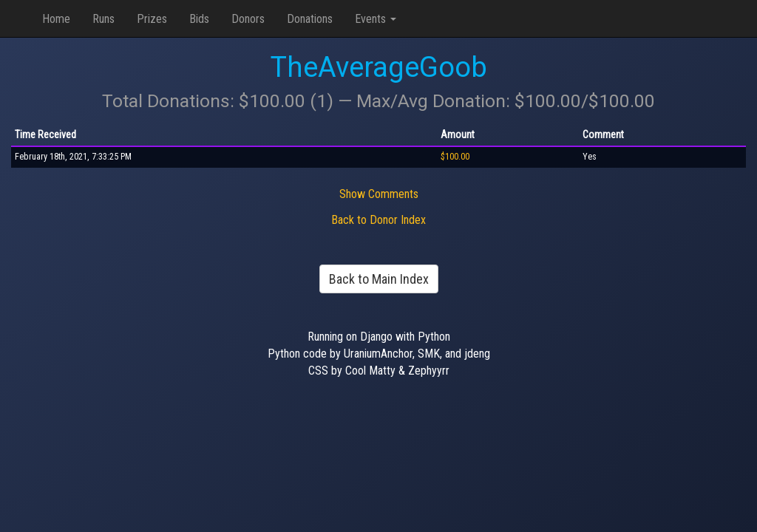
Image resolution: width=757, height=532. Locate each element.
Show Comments (379, 194)
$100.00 (455, 157)
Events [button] (376, 19)
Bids (199, 19)
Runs (103, 19)
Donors (248, 19)
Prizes (152, 19)
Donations (310, 19)
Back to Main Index (379, 279)
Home (56, 19)
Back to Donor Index (378, 220)
